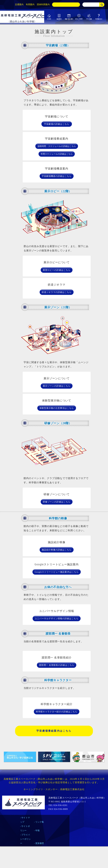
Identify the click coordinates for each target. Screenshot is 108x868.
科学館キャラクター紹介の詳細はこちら (57, 712)
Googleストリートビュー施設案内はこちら (57, 572)
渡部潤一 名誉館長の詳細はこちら (57, 665)
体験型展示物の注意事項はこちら (57, 408)
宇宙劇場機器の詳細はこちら (57, 176)
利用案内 (30, 5)
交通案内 (19, 5)
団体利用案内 (43, 5)
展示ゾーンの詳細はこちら (57, 386)
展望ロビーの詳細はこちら (57, 270)
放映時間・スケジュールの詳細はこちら (57, 146)
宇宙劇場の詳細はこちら (57, 124)
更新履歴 (40, 843)
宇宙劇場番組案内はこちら (54, 731)
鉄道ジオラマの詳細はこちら (57, 292)
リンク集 (40, 822)
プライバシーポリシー (25, 839)
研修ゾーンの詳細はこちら (57, 502)
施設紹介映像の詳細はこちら (57, 550)
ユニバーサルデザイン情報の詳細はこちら (57, 619)
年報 (37, 831)
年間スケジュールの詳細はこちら (57, 154)
